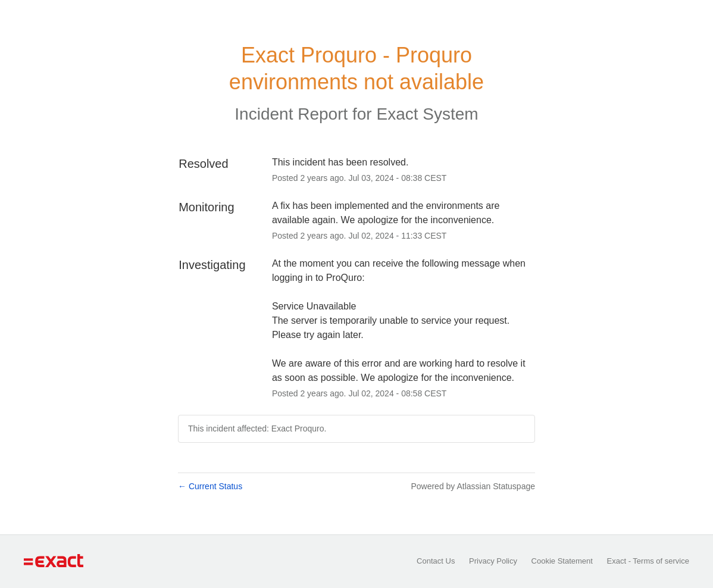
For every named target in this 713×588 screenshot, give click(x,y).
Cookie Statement (562, 561)
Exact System (427, 114)
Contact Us (436, 561)
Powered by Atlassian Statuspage (473, 486)
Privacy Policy (493, 561)
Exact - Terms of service (648, 561)
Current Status (210, 486)
